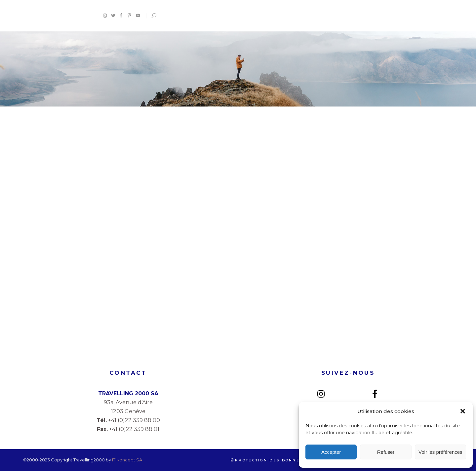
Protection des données (271, 460)
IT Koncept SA (127, 460)
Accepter (331, 452)
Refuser (386, 452)
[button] (463, 411)
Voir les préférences (440, 452)
